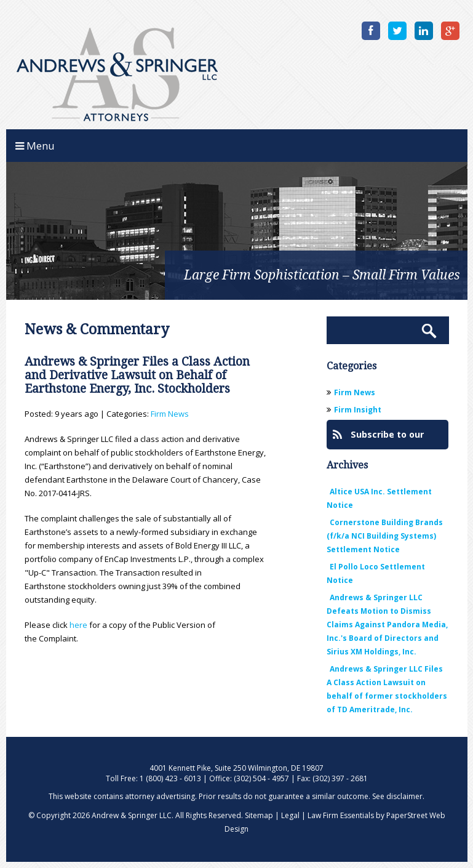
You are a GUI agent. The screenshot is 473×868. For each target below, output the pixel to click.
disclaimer (404, 796)
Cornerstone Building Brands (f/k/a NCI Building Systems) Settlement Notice (385, 536)
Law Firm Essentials (341, 815)
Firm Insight (358, 410)
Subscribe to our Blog (378, 439)
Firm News (170, 414)
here (78, 625)
